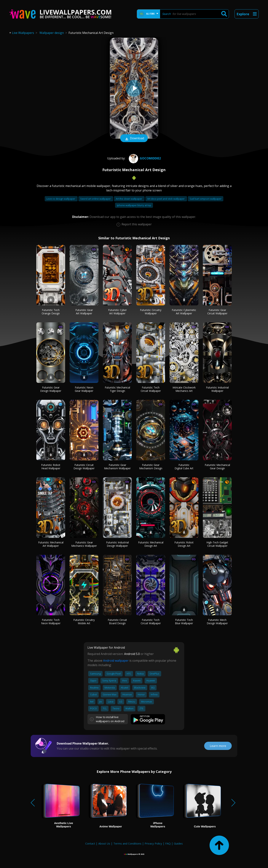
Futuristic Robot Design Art (184, 544)
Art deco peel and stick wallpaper (166, 199)
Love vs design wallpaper (61, 199)
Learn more (218, 746)
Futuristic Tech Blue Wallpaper (184, 622)
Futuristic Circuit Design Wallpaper (84, 467)
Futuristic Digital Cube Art (184, 467)
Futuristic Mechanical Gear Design (217, 467)
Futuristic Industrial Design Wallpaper (117, 544)
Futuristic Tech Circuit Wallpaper (151, 389)
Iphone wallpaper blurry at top (134, 205)
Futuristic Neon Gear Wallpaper (84, 389)
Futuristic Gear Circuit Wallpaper (217, 312)
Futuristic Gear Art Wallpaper (84, 312)
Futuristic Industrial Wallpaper (217, 389)
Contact (90, 843)
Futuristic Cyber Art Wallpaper (117, 312)
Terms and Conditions (127, 843)
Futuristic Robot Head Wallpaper (51, 467)
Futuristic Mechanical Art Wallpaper (51, 544)
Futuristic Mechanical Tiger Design (117, 389)
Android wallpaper (116, 661)
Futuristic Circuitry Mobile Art (84, 622)
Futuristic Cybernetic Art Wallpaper (184, 312)
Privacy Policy (153, 843)
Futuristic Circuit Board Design (117, 622)
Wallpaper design (52, 33)
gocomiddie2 (144, 158)
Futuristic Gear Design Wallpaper (51, 389)
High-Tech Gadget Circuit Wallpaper (217, 544)
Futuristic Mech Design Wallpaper (217, 622)
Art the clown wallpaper (129, 199)
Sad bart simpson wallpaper (206, 199)
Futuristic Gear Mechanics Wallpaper (84, 544)
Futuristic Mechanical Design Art (151, 544)
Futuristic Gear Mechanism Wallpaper (117, 467)
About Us (104, 843)
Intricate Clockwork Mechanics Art (184, 389)
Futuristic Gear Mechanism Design (151, 467)
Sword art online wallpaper (96, 199)
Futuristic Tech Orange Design (51, 312)
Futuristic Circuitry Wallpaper (151, 312)
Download (134, 139)
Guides (178, 843)
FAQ (168, 843)
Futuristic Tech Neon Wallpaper (51, 622)
